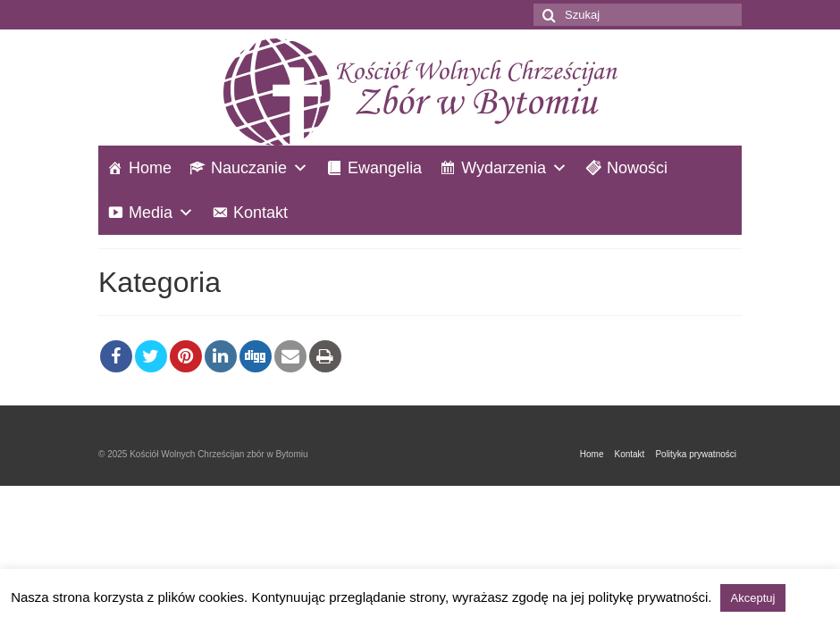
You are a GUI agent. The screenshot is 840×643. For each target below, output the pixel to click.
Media (151, 213)
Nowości (637, 168)
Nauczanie (249, 168)
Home (150, 168)
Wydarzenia (504, 168)
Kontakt (260, 213)
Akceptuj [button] (753, 598)
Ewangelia (385, 168)
